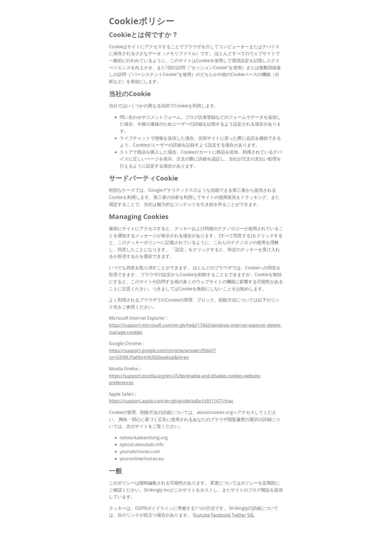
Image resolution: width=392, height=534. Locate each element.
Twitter (239, 515)
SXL (251, 515)
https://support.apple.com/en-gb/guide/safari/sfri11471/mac (171, 401)
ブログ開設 (259, 490)
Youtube (201, 515)
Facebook (221, 515)
